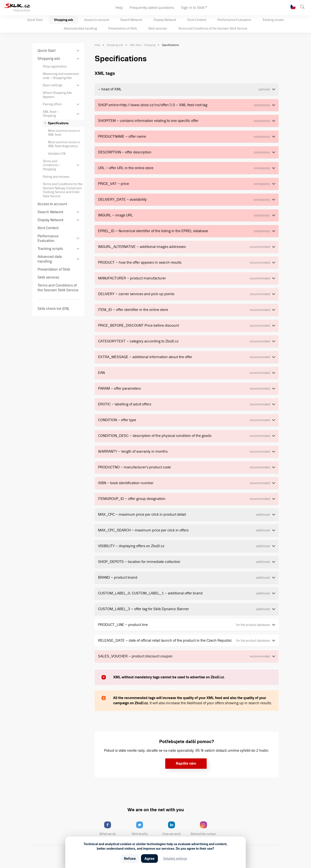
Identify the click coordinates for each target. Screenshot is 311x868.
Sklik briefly (143, 829)
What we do (111, 829)
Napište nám (186, 763)
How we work (175, 829)
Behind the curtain (205, 829)
